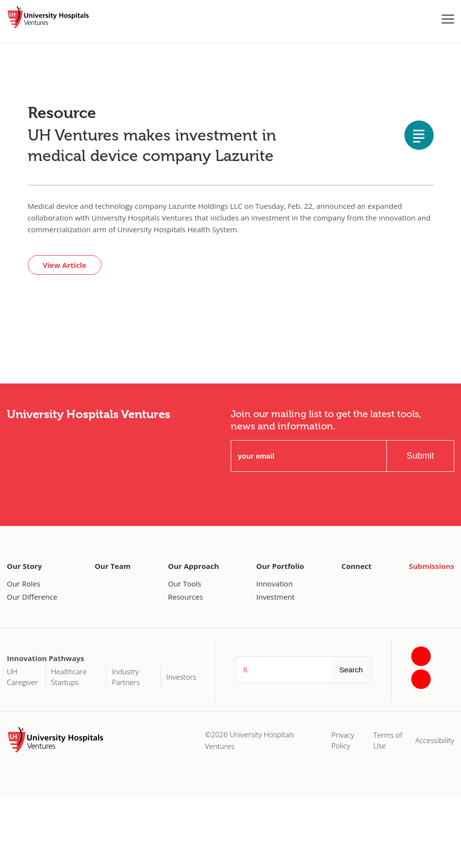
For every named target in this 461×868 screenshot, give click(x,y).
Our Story (24, 566)
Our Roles (24, 584)
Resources (185, 597)
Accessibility (435, 740)
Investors (181, 677)
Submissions (431, 566)
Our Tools (184, 584)
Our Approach (193, 566)
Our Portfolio (280, 566)
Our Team (113, 566)
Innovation (274, 584)
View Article (65, 265)
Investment (275, 597)
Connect (357, 566)
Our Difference (32, 597)
